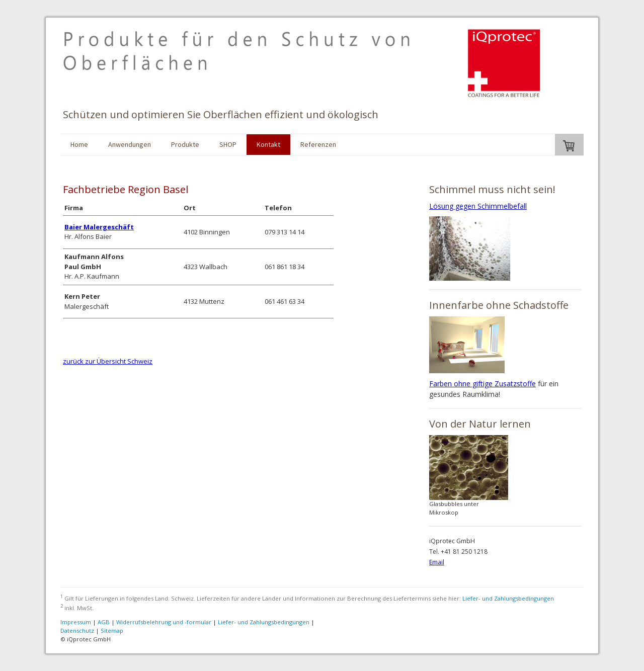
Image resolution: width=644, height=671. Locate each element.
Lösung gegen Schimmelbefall (478, 206)
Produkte (185, 144)
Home (79, 144)
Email (437, 562)
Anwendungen (130, 144)
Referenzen (318, 144)
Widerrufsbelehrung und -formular (164, 622)
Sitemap (112, 631)
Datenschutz (77, 631)
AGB (104, 622)
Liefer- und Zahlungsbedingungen (508, 598)
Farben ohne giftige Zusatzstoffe (482, 384)
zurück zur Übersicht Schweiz (108, 361)
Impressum (76, 622)
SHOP (228, 144)
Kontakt (268, 144)
